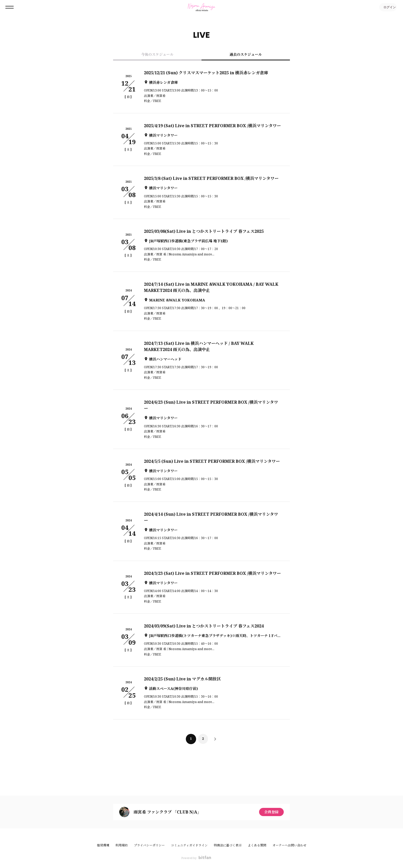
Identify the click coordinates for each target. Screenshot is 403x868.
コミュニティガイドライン (189, 845)
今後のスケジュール (157, 54)
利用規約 (122, 845)
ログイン (388, 7)
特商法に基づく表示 (228, 845)
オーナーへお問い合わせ (289, 845)
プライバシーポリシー (149, 845)
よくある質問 (257, 845)
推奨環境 (103, 845)
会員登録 (271, 812)
